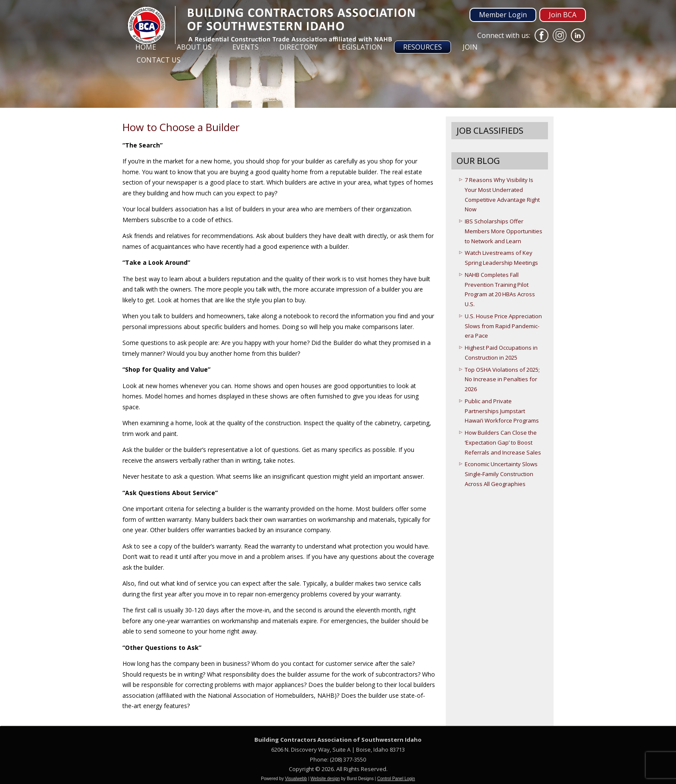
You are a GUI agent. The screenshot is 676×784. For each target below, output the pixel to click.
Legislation (360, 47)
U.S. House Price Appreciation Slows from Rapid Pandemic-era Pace (503, 326)
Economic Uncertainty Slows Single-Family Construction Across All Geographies (501, 474)
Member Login (503, 15)
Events (246, 47)
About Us (194, 47)
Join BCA (563, 15)
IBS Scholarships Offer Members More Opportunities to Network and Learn (504, 231)
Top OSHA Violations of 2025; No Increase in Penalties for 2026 (502, 379)
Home (146, 47)
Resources (422, 47)
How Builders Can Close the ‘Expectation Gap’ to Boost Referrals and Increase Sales (503, 442)
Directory (298, 47)
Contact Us (159, 60)
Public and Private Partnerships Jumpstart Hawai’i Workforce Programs (502, 411)
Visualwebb (296, 779)
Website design (325, 779)
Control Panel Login (396, 779)
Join (470, 47)
